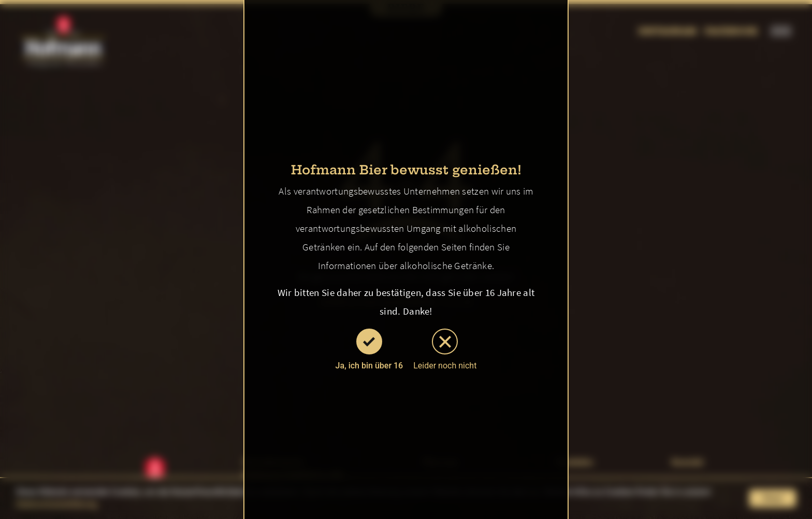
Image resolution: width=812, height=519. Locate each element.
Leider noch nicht (445, 350)
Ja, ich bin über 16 (369, 350)
